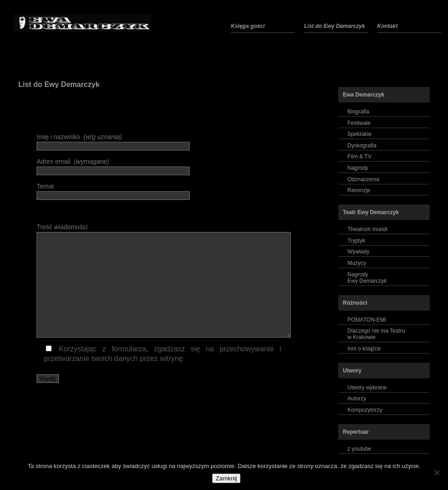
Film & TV (359, 156)
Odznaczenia (363, 179)
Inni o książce (364, 349)
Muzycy (357, 263)
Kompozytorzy (365, 410)
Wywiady (358, 252)
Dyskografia (362, 145)
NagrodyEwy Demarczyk (367, 278)
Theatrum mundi (367, 229)
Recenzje (359, 190)
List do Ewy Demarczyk (59, 84)
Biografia (358, 112)
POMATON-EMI (367, 320)
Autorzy (357, 398)
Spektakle (360, 134)
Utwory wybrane (367, 388)
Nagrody (358, 168)
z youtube (359, 449)
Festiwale (359, 123)
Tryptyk (356, 241)
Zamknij (227, 478)
